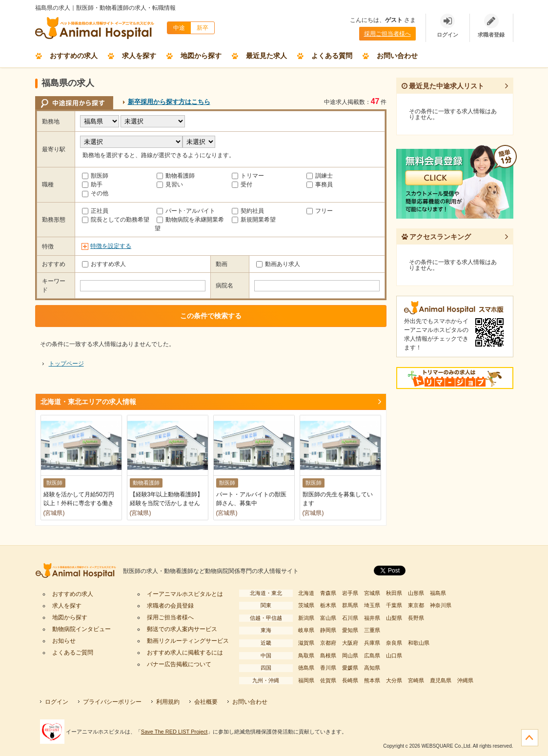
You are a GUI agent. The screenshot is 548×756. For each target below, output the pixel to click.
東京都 (416, 605)
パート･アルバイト (186, 211)
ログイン (57, 702)
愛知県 (350, 630)
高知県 (372, 668)
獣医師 (95, 176)
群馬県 (350, 605)
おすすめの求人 (74, 56)
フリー (320, 211)
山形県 (416, 593)
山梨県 (394, 618)
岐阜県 (306, 630)
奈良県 (394, 643)
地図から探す (201, 56)
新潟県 (306, 618)
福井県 (372, 618)
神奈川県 (441, 605)
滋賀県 (306, 643)
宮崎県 (416, 680)
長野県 (416, 618)
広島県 (372, 655)
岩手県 (350, 593)
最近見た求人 (266, 56)
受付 (242, 184)
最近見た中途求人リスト (443, 86)
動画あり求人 (278, 264)
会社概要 (206, 702)
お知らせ (64, 641)
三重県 (372, 630)
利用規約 (168, 702)
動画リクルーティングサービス (188, 641)
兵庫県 (372, 643)
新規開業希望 (254, 220)
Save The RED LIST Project (174, 732)
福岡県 (306, 680)
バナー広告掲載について (179, 664)
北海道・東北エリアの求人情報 (88, 402)
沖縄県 (465, 680)
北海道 (306, 593)
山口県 (394, 655)
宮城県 (372, 593)
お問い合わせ (397, 56)
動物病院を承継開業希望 (189, 224)
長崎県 (350, 680)
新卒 (203, 28)
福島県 (438, 593)
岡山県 (350, 655)
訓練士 (320, 176)
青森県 (328, 593)
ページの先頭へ (530, 738)
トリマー (248, 176)
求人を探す (139, 56)
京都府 (328, 643)
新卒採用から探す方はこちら (169, 102)
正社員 (95, 211)
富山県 (328, 618)
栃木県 (328, 605)
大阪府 (350, 643)
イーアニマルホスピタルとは (185, 594)
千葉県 (394, 605)
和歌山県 (419, 643)
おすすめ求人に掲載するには (185, 653)
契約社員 (248, 211)
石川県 (350, 618)
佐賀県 (328, 680)
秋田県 (394, 593)
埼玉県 (372, 605)
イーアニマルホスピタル (79, 571)
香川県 (328, 668)
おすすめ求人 (104, 264)
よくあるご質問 (73, 653)
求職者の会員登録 (170, 606)
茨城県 (306, 605)
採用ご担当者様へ (387, 34)
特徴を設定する (111, 246)
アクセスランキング (436, 237)
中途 (179, 28)
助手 (92, 184)
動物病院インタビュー (81, 629)
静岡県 (328, 630)
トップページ (66, 364)
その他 (95, 193)
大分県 (394, 680)
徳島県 (306, 668)
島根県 (328, 655)
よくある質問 (332, 56)
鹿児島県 (441, 680)
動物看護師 (176, 176)
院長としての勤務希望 (116, 220)
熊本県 (372, 680)
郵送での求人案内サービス (182, 629)
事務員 (320, 184)
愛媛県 (350, 668)
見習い (170, 184)
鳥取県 (306, 655)
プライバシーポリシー (112, 702)
